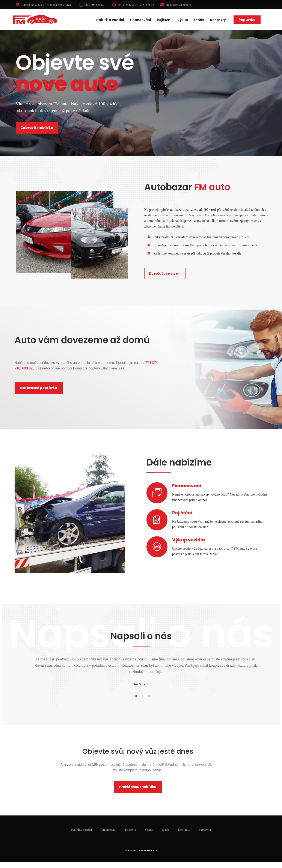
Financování (140, 20)
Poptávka (247, 20)
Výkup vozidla (189, 540)
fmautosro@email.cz (176, 5)
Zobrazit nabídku (37, 128)
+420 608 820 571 (92, 5)
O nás (199, 20)
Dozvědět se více (165, 274)
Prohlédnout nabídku (138, 787)
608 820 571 (32, 368)
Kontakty (218, 20)
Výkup (183, 20)
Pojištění (164, 20)
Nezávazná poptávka (39, 388)
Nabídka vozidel (110, 20)
